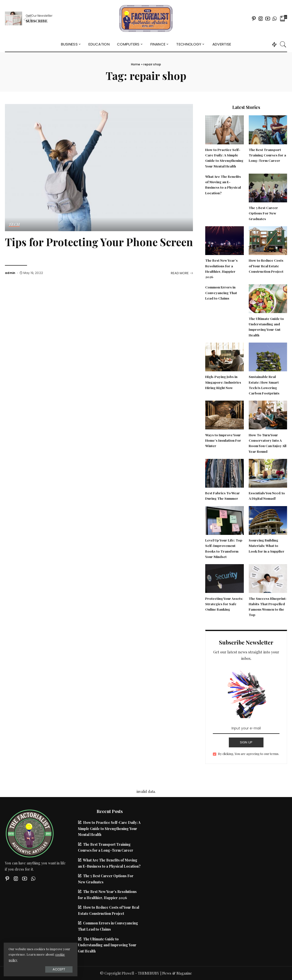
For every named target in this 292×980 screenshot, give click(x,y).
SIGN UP (246, 742)
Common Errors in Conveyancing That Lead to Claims (221, 293)
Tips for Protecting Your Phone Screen (99, 242)
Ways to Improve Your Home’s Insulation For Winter (223, 440)
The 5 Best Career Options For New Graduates (263, 213)
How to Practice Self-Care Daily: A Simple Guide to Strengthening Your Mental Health (109, 828)
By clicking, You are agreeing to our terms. (249, 754)
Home (136, 64)
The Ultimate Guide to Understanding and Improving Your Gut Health (107, 945)
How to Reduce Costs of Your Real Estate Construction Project (266, 266)
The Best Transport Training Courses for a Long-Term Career (267, 155)
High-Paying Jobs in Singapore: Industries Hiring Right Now (223, 382)
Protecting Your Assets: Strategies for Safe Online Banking (224, 604)
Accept (59, 969)
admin (10, 273)
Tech (14, 225)
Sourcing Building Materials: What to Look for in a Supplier (267, 546)
